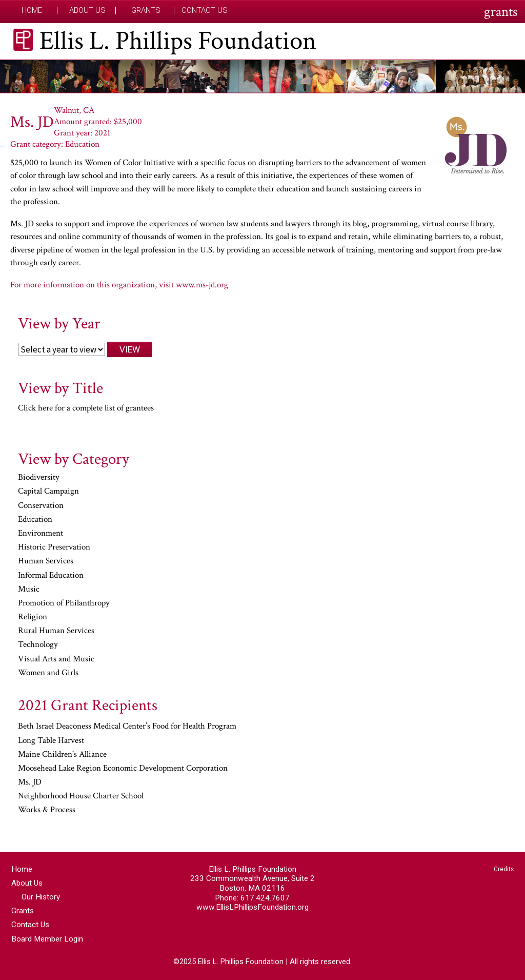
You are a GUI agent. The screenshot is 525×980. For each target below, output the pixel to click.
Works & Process (47, 810)
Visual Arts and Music (56, 659)
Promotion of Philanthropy (64, 603)
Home (32, 11)
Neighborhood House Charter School (81, 796)
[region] (262, 76)
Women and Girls (48, 673)
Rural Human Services (56, 631)
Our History (41, 897)
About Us (87, 11)
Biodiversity (39, 478)
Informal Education (51, 576)
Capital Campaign (48, 492)
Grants (146, 11)
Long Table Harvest (51, 741)
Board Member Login (47, 939)
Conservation (41, 506)
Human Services (46, 561)
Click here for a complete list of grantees (86, 408)
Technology (38, 645)
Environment (41, 534)
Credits (504, 869)
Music (29, 590)
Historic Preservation (54, 547)
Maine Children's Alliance (62, 755)
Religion (33, 617)
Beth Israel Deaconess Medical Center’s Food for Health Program (127, 727)
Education (35, 520)
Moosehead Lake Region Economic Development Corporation (123, 769)
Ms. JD (30, 782)
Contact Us (205, 11)
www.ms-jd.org (202, 285)
